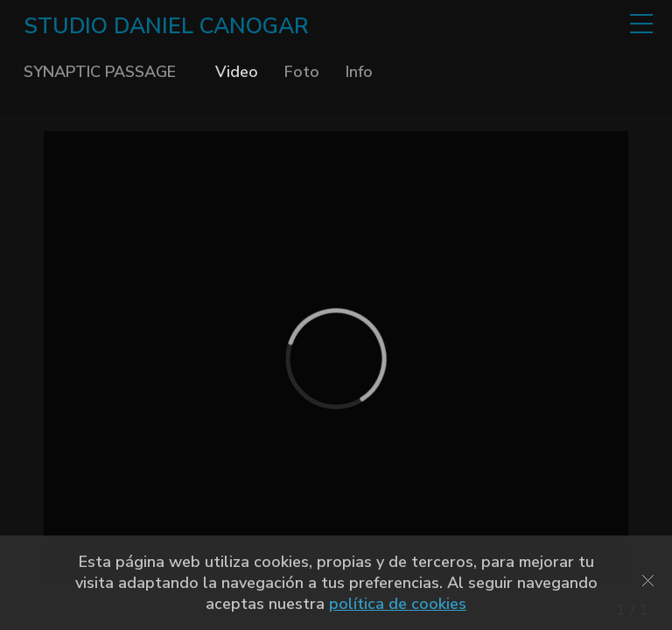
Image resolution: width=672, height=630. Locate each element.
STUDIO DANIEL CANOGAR (166, 26)
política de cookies (398, 604)
